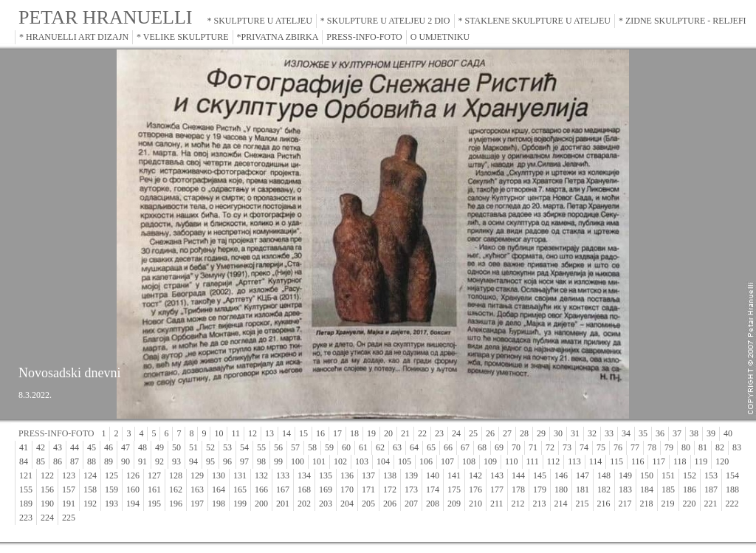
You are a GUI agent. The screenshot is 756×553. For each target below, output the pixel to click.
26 (490, 433)
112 (554, 461)
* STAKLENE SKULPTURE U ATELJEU (535, 21)
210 (475, 504)
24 (456, 433)
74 (584, 447)
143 (497, 475)
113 (574, 461)
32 (592, 433)
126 (133, 475)
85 (41, 461)
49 (159, 447)
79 (669, 447)
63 (397, 447)
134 (304, 475)
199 (240, 504)
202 (304, 504)
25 (473, 433)
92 (159, 461)
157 (69, 490)
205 (368, 504)
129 (197, 475)
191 (69, 504)
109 (490, 461)
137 (368, 475)
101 (319, 461)
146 (561, 475)
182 (604, 490)
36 (660, 433)
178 (518, 490)
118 (680, 461)
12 (252, 433)
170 (347, 490)
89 (109, 461)
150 (647, 475)
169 (326, 490)
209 (454, 504)
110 (512, 461)
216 (604, 504)
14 (286, 433)
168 (304, 490)
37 (677, 433)
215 (583, 504)
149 (625, 475)
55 (261, 447)
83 (737, 447)
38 (694, 433)
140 (433, 475)
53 (227, 447)
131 (240, 475)
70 (516, 447)
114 (596, 461)
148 (604, 475)
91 (142, 461)
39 (711, 433)
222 (732, 504)
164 (219, 490)
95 (210, 461)
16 (320, 433)
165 (240, 490)
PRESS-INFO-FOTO (364, 37)
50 (176, 447)
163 (197, 490)
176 (475, 490)
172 (390, 490)
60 (346, 447)
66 (448, 447)
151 (668, 475)
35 (643, 433)
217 (625, 504)
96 (227, 461)
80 (686, 447)
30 (558, 433)
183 (625, 490)
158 (90, 490)
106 (426, 461)
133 (283, 475)
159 (111, 490)
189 (26, 504)
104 (383, 461)
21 (405, 433)
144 (518, 475)
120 (722, 461)
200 (261, 504)
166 (261, 490)
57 (295, 447)
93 (176, 461)
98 (261, 461)
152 (690, 475)
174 (433, 490)
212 (518, 504)
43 (58, 447)
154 (732, 475)
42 (41, 447)
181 (583, 490)
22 (422, 433)
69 (499, 447)
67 (465, 447)
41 (24, 447)
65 (431, 447)
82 (720, 447)
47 (126, 447)
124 (90, 475)
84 (24, 461)
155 (26, 490)
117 (659, 461)
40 (728, 433)
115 (616, 461)
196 (176, 504)
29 (541, 433)
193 (111, 504)
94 (193, 461)
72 (550, 447)
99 (278, 461)
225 (69, 518)
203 (326, 504)
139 (411, 475)
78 (652, 447)
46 (109, 447)
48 (142, 447)
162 (176, 490)
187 (711, 490)
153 (711, 475)
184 (647, 490)
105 (405, 461)
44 (75, 447)
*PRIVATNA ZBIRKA (278, 37)
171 (368, 490)
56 (278, 447)
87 (75, 461)
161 (154, 490)
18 (354, 433)
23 (439, 433)
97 (244, 461)
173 (411, 490)
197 (197, 504)
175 (454, 490)
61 (363, 447)
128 (176, 475)
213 (540, 504)
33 (609, 433)
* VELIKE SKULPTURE (182, 37)
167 (283, 490)
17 (337, 433)
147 (583, 475)
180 (561, 490)
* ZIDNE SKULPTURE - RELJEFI (683, 21)
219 (668, 504)
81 (703, 447)
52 (210, 447)
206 (390, 504)
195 (154, 504)
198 (219, 504)
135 (326, 475)
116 (638, 461)
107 (447, 461)
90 (126, 461)
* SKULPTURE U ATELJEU (260, 21)
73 (567, 447)
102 (340, 461)
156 (47, 490)
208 (433, 504)
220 (690, 504)
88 (92, 461)
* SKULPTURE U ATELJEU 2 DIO (385, 21)
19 (371, 433)
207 (411, 504)
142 (475, 475)
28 (524, 433)
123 (69, 475)
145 (540, 475)
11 (236, 433)
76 (618, 447)
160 (133, 490)
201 (283, 504)
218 (647, 504)
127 (154, 475)
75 (601, 447)
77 (635, 447)
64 (414, 447)
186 (690, 490)
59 (329, 447)
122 (47, 475)
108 (469, 461)
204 (347, 504)
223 (26, 518)
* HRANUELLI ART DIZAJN (74, 37)
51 (193, 447)
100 (298, 461)
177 (497, 490)
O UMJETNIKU (440, 37)
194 (133, 504)
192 (90, 504)
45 (92, 447)
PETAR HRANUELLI (106, 17)
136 (347, 475)
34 (626, 433)
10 (219, 433)
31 (575, 433)
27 (507, 433)
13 (269, 433)
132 (261, 475)
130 (219, 475)
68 (482, 447)
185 (668, 490)
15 (303, 433)
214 (561, 504)
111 (533, 461)
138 (390, 475)
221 (711, 504)
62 (380, 447)
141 (454, 475)
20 (388, 433)
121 (26, 475)
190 (47, 504)
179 (540, 490)
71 (533, 447)
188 (732, 490)
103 (362, 461)
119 (701, 461)
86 (58, 461)
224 (47, 518)
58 (312, 447)
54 (244, 447)
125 (111, 475)
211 (497, 504)
